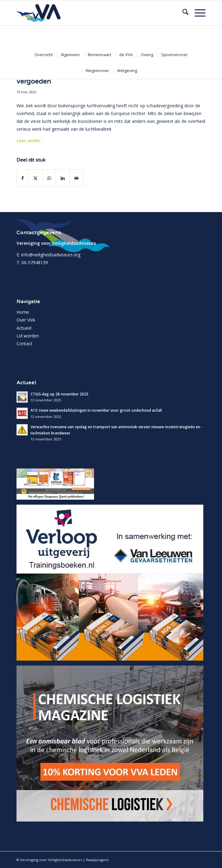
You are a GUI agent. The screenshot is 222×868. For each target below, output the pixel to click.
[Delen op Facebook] (23, 178)
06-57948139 (35, 262)
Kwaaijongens (97, 860)
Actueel (24, 328)
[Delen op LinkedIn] (63, 178)
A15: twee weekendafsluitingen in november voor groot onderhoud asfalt (96, 410)
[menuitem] (182, 13)
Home (23, 312)
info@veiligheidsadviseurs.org (51, 255)
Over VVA (26, 320)
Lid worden (28, 336)
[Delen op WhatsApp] (49, 178)
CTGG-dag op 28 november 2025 (59, 394)
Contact (24, 344)
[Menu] (197, 13)
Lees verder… (30, 141)
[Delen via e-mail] (76, 178)
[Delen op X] (35, 178)
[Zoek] (182, 13)
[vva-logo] (92, 13)
